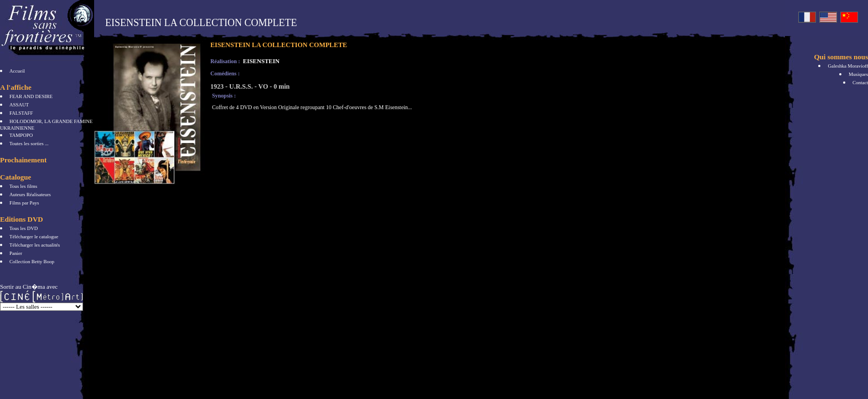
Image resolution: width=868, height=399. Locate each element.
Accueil (17, 71)
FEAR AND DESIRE (31, 96)
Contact (860, 83)
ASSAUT (19, 105)
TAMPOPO (21, 135)
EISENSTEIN (260, 61)
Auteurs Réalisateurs (30, 195)
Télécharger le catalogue (34, 237)
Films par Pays (24, 203)
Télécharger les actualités (35, 245)
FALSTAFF (21, 113)
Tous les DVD (24, 228)
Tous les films (23, 186)
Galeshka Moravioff (848, 66)
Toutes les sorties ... (29, 144)
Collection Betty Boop (32, 262)
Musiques (858, 74)
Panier (16, 253)
